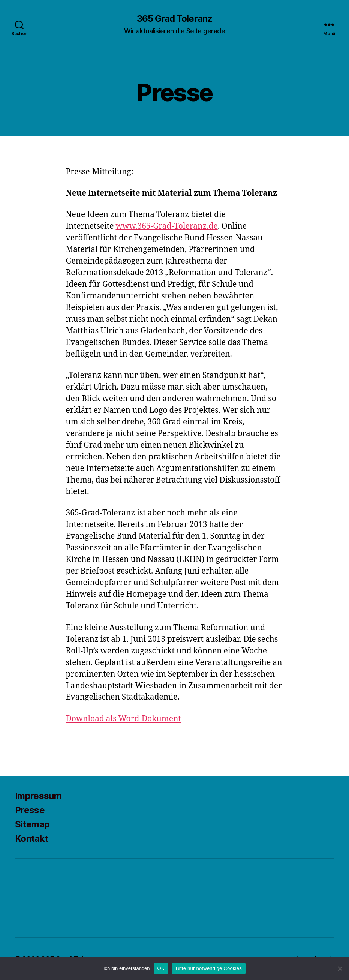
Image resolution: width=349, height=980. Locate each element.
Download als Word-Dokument (124, 719)
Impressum (38, 796)
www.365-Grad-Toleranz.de (167, 226)
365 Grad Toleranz (174, 19)
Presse (30, 810)
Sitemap (32, 824)
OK (161, 968)
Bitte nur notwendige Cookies (209, 968)
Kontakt (31, 838)
